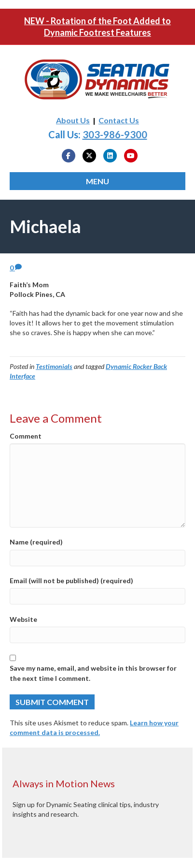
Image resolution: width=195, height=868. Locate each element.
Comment (26, 436)
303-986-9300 (115, 134)
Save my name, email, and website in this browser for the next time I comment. (93, 673)
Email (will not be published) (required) (71, 581)
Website (23, 619)
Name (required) (36, 542)
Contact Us (119, 120)
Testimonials (54, 366)
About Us (73, 120)
